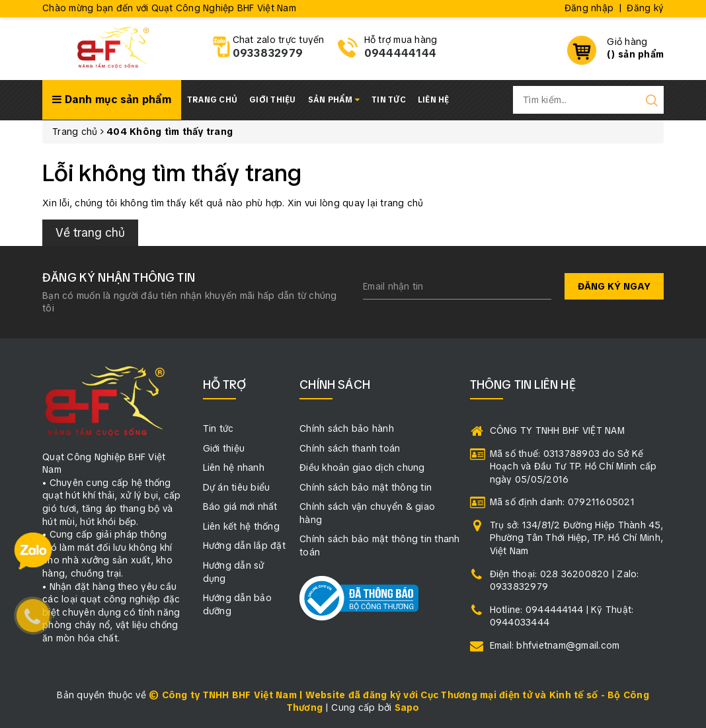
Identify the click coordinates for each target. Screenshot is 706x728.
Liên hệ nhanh (234, 467)
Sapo (407, 708)
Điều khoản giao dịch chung (362, 467)
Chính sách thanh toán (350, 448)
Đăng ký (645, 8)
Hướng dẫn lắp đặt (244, 546)
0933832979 (268, 53)
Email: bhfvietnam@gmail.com (555, 645)
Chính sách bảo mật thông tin (366, 487)
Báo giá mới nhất (240, 506)
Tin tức (389, 100)
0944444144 (401, 53)
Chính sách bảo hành (347, 428)
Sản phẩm (334, 100)
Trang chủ (212, 100)
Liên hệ (434, 100)
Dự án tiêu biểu (237, 487)
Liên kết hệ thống (241, 526)
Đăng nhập (589, 8)
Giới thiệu (273, 100)
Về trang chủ (90, 232)
